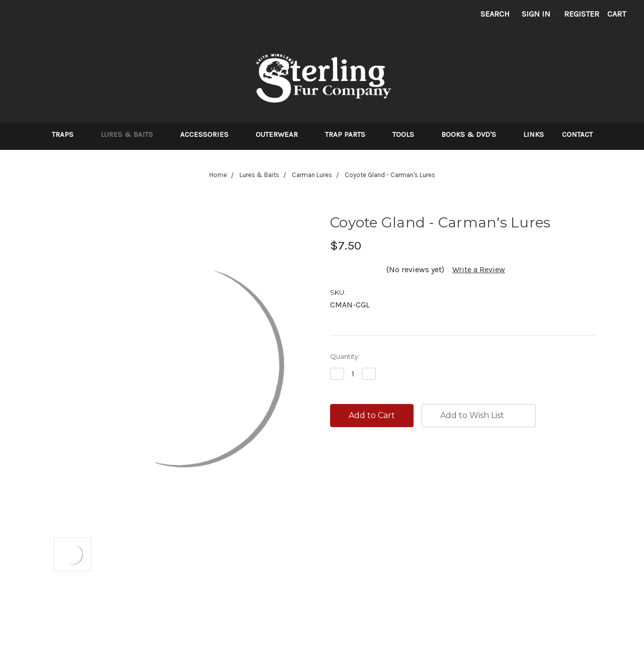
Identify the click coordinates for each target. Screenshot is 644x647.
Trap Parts (350, 134)
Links (534, 134)
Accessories (209, 134)
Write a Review (479, 269)
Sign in (536, 14)
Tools (408, 134)
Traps (67, 134)
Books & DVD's (473, 134)
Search (495, 14)
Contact (577, 134)
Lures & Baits (131, 134)
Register (582, 14)
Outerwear (281, 134)
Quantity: (345, 356)
